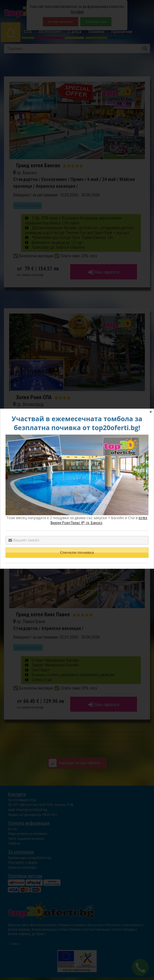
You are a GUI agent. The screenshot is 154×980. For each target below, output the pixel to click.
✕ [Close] (151, 412)
